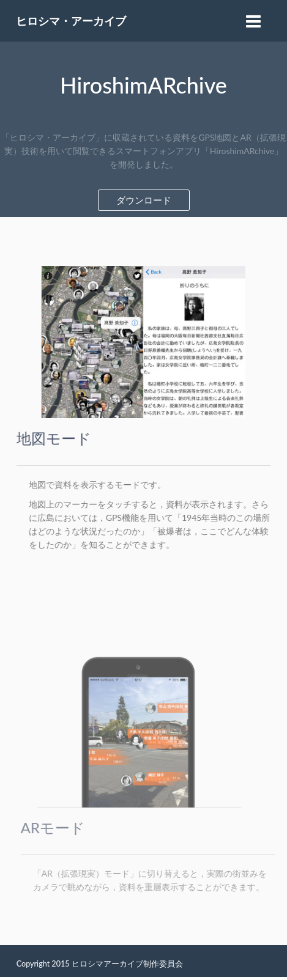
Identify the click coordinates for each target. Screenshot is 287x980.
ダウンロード (144, 200)
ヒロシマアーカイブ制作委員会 (127, 964)
